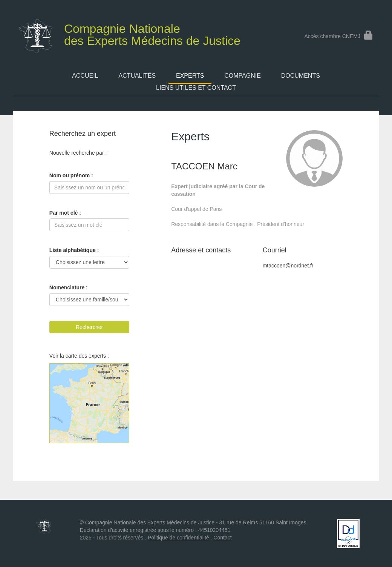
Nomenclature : (69, 287)
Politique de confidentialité (178, 538)
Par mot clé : (65, 213)
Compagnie (243, 76)
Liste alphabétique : (74, 250)
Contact (222, 538)
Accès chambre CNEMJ (339, 36)
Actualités (137, 76)
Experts (190, 76)
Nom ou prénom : (71, 175)
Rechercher (89, 327)
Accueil (85, 76)
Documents (301, 76)
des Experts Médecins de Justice (135, 33)
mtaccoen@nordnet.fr (288, 266)
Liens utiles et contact (196, 88)
